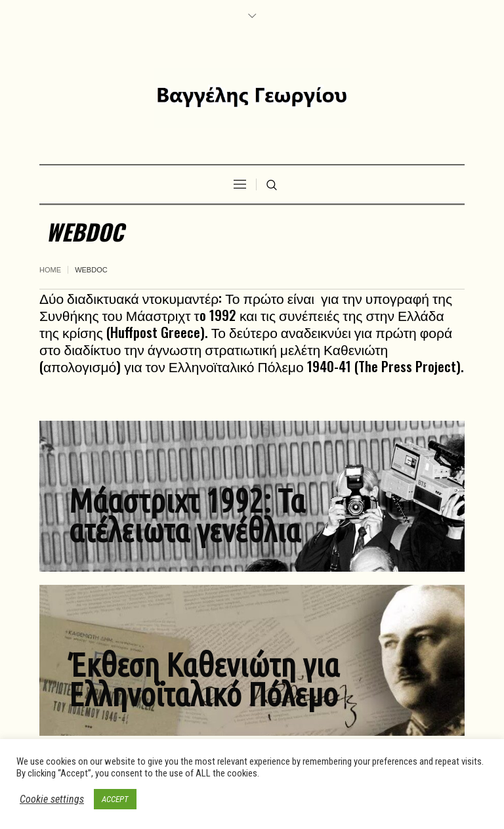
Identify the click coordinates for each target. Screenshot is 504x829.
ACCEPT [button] (115, 799)
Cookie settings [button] (52, 799)
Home (50, 270)
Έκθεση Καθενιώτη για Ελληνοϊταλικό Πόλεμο (204, 679)
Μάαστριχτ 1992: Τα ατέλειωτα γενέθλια (187, 515)
